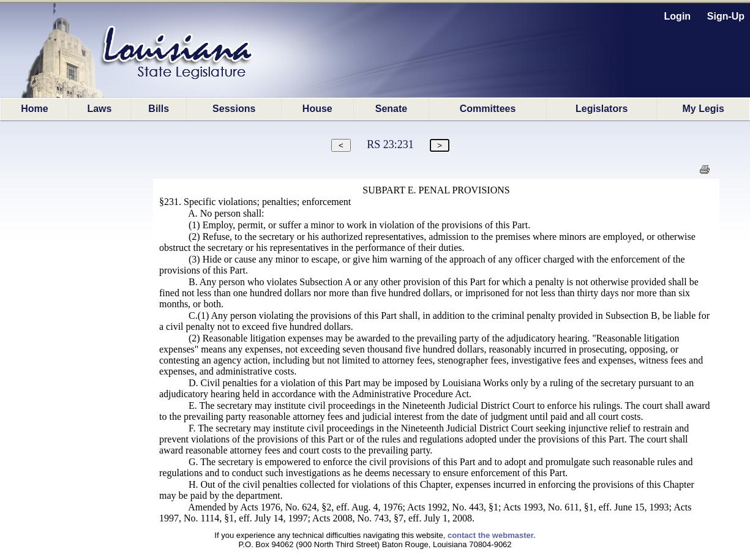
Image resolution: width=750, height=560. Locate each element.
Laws (99, 109)
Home (34, 109)
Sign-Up (726, 16)
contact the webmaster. (492, 535)
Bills (159, 109)
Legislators (602, 109)
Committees (488, 109)
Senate (391, 109)
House (317, 109)
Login (678, 16)
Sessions (234, 109)
